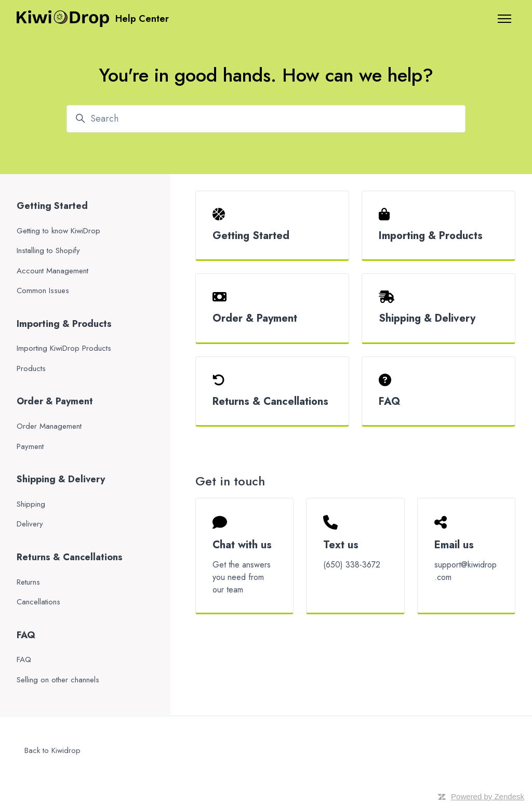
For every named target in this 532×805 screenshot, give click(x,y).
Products (31, 368)
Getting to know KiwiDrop (58, 231)
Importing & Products (431, 236)
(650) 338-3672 (352, 565)
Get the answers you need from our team (242, 577)
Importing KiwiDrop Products (64, 348)
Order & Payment (255, 318)
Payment (30, 446)
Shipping (31, 504)
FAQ (390, 401)
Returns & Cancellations (270, 401)
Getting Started (251, 236)
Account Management (52, 271)
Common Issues (43, 291)
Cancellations (38, 602)
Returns (28, 582)
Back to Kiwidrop (52, 750)
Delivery (30, 524)
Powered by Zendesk (488, 796)
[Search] (266, 119)
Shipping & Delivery (427, 318)
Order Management (49, 426)
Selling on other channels (58, 680)
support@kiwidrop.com (465, 571)
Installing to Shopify (48, 250)
